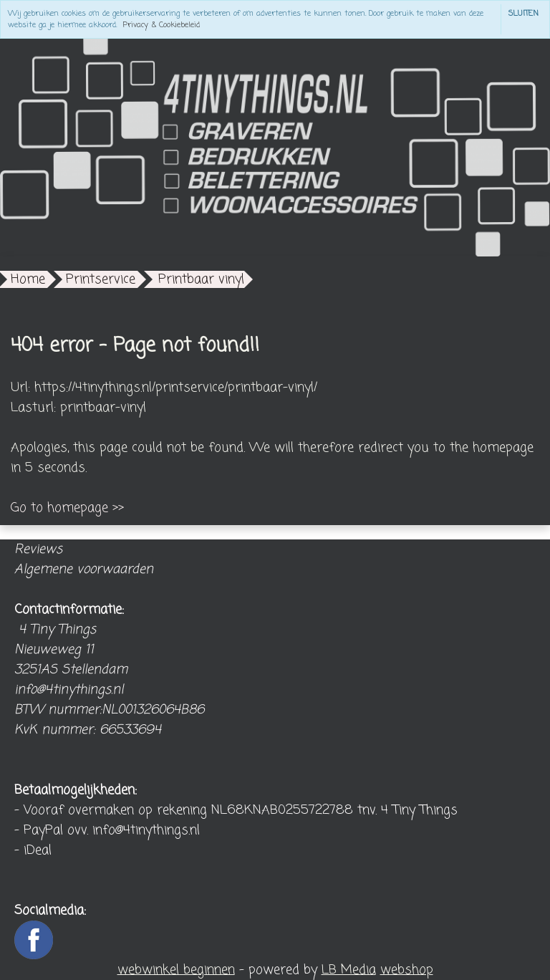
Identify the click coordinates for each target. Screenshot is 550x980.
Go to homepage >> (67, 508)
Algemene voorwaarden (84, 570)
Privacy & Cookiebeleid (161, 25)
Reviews (38, 549)
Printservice (101, 279)
